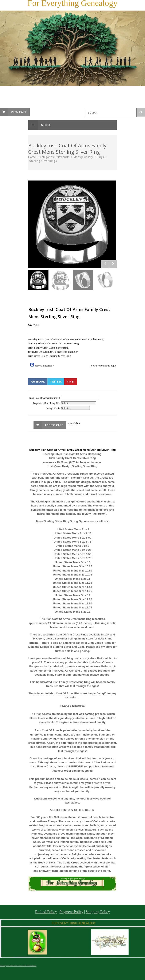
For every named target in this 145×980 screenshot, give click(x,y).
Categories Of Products (55, 157)
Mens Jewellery (83, 157)
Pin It (71, 382)
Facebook (38, 382)
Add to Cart (54, 425)
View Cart (19, 112)
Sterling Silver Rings (43, 161)
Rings (100, 157)
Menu (39, 125)
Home (32, 157)
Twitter (56, 382)
